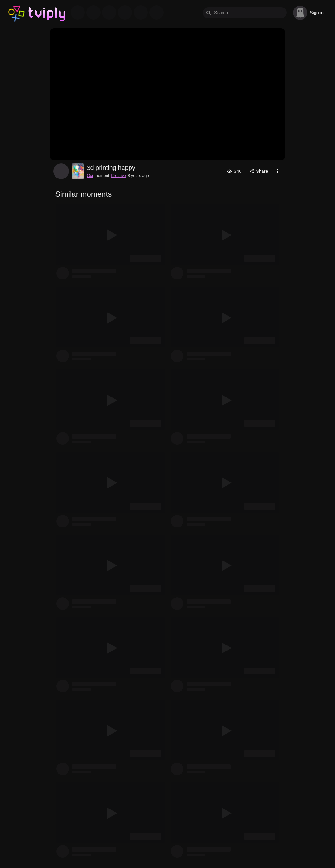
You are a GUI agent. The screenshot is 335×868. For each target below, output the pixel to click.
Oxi (61, 171)
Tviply (17, 13)
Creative (118, 175)
